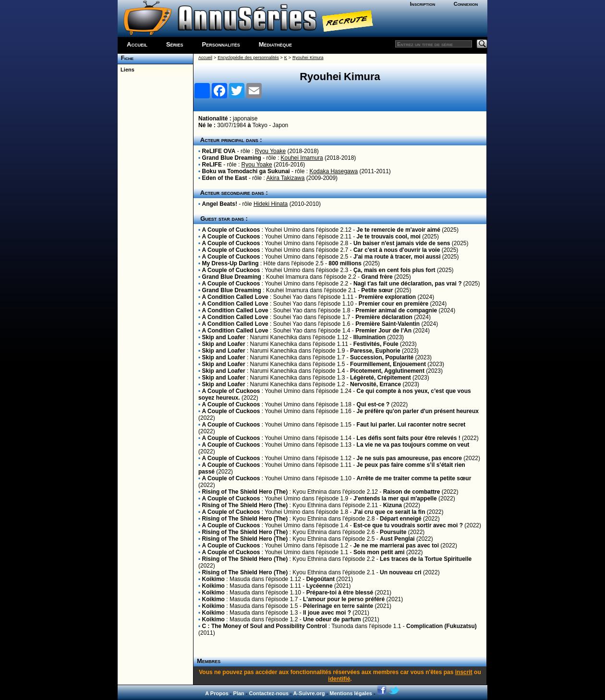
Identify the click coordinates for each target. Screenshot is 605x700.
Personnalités (221, 44)
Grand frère (377, 277)
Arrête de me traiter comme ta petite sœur (414, 478)
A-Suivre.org (309, 693)
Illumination (369, 337)
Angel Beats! (220, 204)
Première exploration (387, 297)
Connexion (466, 4)
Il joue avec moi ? (327, 613)
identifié (339, 679)
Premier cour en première (393, 304)
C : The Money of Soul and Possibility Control (265, 626)
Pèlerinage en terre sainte (338, 606)
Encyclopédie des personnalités (248, 58)
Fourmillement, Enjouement (388, 364)
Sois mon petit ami (379, 552)
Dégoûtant (321, 579)
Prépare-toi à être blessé (340, 593)
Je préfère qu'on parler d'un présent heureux (418, 411)
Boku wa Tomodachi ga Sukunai (246, 171)
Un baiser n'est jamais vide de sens (402, 243)
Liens (126, 70)
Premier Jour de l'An (383, 331)
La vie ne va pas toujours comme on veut (413, 445)
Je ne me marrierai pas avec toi (396, 546)
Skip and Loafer (224, 337)
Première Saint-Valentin (387, 324)
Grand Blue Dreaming (232, 158)
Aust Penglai (397, 539)
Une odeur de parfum (332, 619)
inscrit (464, 672)
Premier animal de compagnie (396, 310)
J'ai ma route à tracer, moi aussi (397, 257)
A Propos (217, 693)
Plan (239, 693)
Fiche (126, 58)
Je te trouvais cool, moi (389, 237)
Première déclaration (384, 317)
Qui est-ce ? (373, 404)
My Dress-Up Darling (230, 263)
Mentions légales (351, 693)
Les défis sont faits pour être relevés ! (409, 438)
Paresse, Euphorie (375, 351)
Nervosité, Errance (375, 384)
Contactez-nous (269, 693)
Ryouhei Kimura (308, 58)
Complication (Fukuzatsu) (442, 626)
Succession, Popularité (382, 357)
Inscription (423, 4)
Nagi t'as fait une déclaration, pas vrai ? (408, 284)
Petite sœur (377, 290)
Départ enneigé (401, 519)
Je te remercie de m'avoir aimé (399, 230)
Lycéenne (320, 586)
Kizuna (393, 505)
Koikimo (213, 579)
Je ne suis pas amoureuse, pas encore (409, 458)
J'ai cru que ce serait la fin (389, 512)
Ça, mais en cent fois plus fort (394, 270)
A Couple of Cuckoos (231, 230)
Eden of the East (225, 178)
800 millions (345, 263)
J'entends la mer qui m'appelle (395, 498)
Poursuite (393, 532)
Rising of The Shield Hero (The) (245, 492)
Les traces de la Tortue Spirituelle (426, 559)
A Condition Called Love (235, 297)
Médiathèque (275, 44)
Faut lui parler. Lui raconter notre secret (411, 425)
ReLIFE (212, 165)
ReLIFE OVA (219, 151)
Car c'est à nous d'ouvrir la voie (397, 250)
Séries (175, 44)
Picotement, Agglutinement (387, 371)
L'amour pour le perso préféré (344, 599)
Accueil (137, 44)
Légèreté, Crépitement (381, 378)
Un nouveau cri (401, 572)
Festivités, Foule (376, 344)
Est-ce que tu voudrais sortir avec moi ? (408, 525)
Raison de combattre (412, 492)
